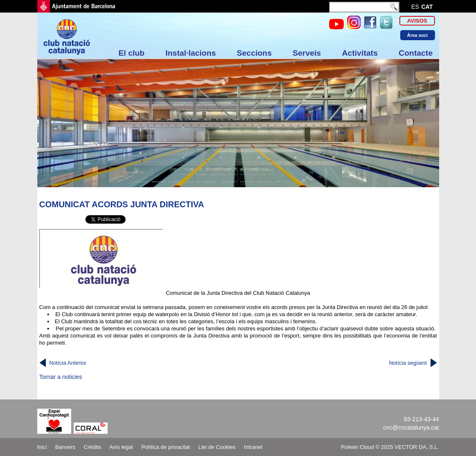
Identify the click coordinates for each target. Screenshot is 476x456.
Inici (42, 447)
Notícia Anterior (68, 363)
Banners (65, 447)
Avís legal (121, 447)
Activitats (360, 53)
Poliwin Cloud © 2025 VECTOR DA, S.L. (390, 447)
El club (131, 53)
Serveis (307, 53)
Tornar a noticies (61, 377)
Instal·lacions (190, 53)
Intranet (253, 447)
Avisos (417, 21)
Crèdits (92, 447)
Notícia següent (408, 363)
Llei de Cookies (217, 447)
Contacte (416, 53)
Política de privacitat (165, 447)
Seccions (254, 53)
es (416, 7)
